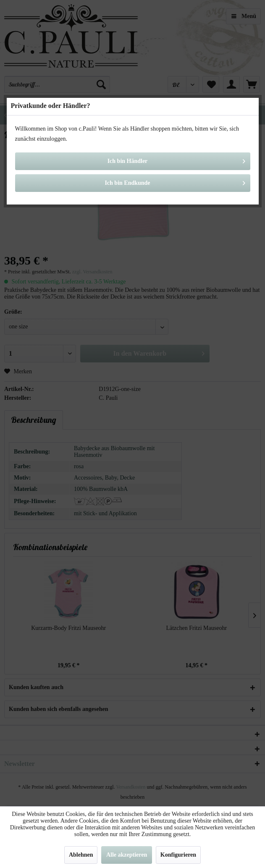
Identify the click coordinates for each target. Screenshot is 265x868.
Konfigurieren (178, 855)
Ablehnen (81, 855)
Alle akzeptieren (127, 855)
